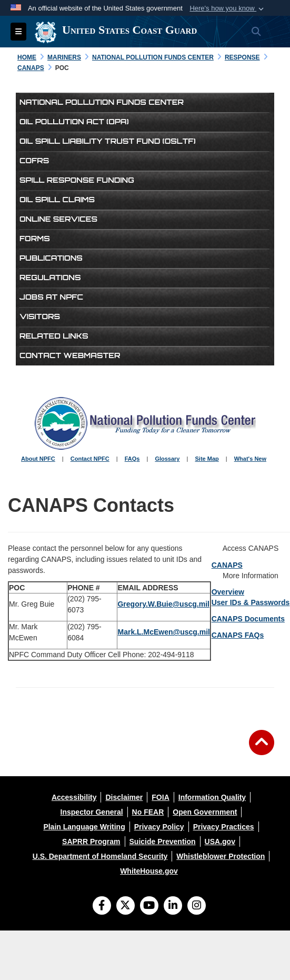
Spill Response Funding (77, 180)
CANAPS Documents (248, 619)
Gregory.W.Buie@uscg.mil (163, 604)
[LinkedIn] (173, 906)
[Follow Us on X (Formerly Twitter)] (126, 906)
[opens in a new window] (74, 797)
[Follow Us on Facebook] (102, 906)
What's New (250, 459)
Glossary (167, 459)
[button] (228, 8)
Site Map (207, 459)
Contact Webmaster (70, 355)
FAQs (132, 459)
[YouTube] (149, 906)
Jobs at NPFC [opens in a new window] (51, 297)
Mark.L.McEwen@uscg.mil (163, 632)
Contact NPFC (90, 459)
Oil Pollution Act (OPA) (74, 121)
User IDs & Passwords (251, 602)
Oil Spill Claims (57, 199)
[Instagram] (197, 906)
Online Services (58, 219)
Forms (35, 238)
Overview (228, 592)
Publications (51, 258)
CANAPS (227, 565)
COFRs (34, 160)
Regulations (50, 277)
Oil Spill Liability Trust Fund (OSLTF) (108, 141)
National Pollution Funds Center (102, 102)
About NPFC (38, 459)
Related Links (54, 336)
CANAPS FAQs (238, 635)
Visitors (40, 316)
